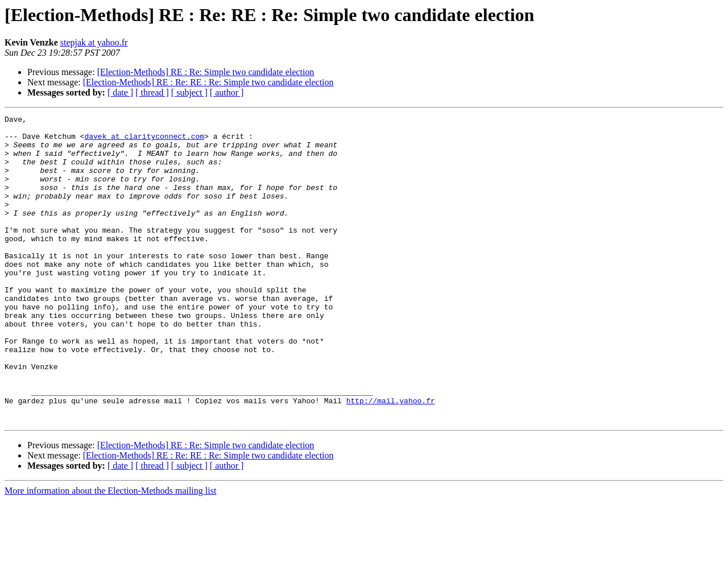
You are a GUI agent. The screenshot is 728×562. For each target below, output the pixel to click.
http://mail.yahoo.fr (391, 458)
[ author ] (227, 92)
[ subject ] (189, 92)
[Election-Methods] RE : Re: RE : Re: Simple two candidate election (208, 82)
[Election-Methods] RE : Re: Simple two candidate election (206, 72)
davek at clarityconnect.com (144, 141)
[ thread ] (152, 92)
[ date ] (120, 92)
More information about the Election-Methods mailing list (110, 552)
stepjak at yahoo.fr (94, 42)
